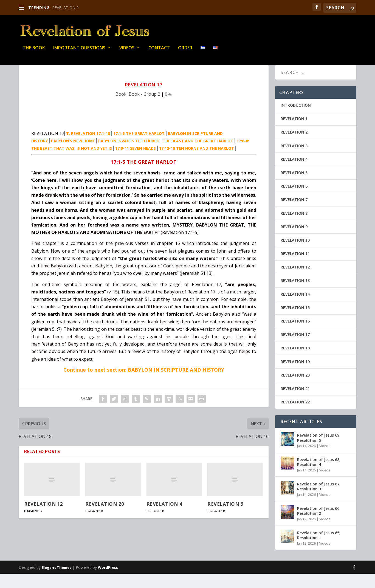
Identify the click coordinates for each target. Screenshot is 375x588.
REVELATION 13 (295, 295)
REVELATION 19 (295, 376)
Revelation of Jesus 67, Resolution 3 (319, 501)
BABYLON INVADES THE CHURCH (129, 155)
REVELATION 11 (295, 268)
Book (121, 108)
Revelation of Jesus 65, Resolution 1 (319, 549)
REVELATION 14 (295, 308)
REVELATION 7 (294, 214)
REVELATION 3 (294, 160)
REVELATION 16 (295, 335)
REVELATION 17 (295, 349)
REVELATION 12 (44, 518)
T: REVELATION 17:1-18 (88, 148)
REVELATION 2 (294, 146)
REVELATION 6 (294, 200)
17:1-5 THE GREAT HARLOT (139, 148)
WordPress (108, 582)
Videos (127, 52)
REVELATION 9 (65, 8)
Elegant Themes (57, 582)
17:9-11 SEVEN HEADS (136, 162)
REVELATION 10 (295, 254)
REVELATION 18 (295, 362)
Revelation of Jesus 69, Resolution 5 (319, 452)
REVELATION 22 (295, 416)
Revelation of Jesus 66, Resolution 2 (319, 525)
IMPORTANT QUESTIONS (79, 52)
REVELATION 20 (105, 518)
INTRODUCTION (296, 119)
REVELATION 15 (295, 322)
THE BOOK (34, 52)
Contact (159, 52)
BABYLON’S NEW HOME (73, 155)
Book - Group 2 (144, 108)
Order (185, 52)
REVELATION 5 (294, 187)
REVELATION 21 (295, 403)
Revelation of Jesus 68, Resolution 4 (319, 476)
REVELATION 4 (164, 518)
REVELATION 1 (294, 133)
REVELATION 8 (294, 227)
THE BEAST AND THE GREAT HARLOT (198, 155)
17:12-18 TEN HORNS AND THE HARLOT (197, 162)
